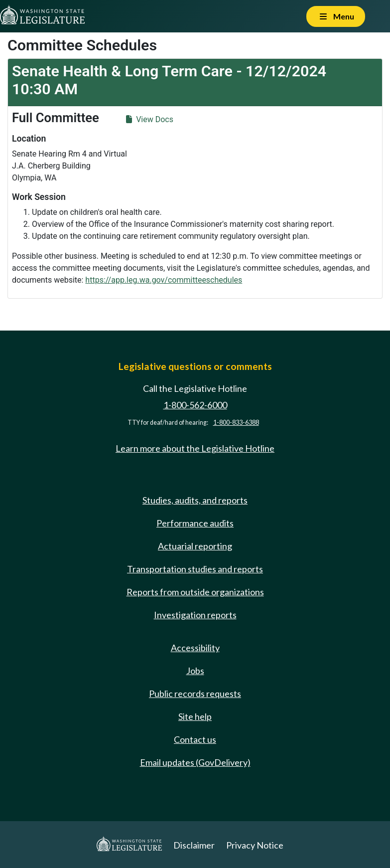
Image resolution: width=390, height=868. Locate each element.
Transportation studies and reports (195, 569)
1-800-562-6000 (195, 405)
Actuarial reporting (195, 546)
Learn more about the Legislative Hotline (195, 448)
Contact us (195, 739)
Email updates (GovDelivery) (195, 762)
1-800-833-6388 (236, 423)
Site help (195, 716)
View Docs (150, 119)
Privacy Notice (255, 845)
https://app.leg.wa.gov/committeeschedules (164, 280)
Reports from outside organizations (195, 592)
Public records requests (195, 694)
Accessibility (195, 648)
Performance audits (195, 523)
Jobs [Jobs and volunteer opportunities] (195, 671)
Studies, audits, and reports (195, 500)
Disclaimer (194, 845)
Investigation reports (195, 615)
